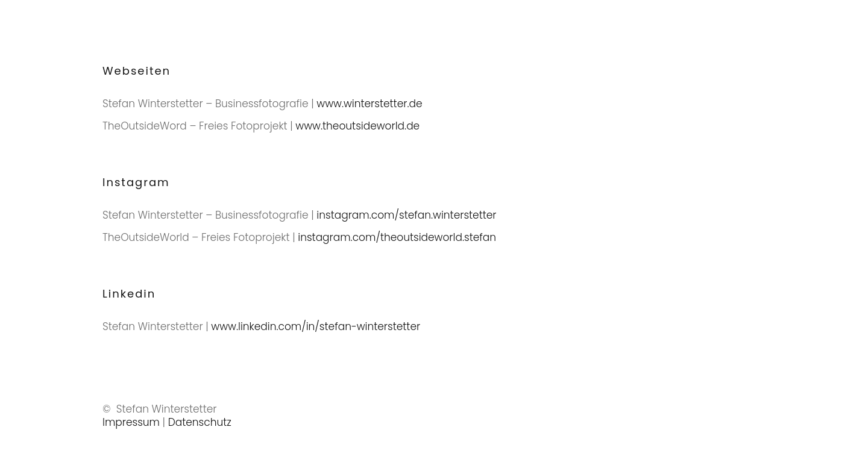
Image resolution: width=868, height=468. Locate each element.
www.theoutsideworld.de (357, 126)
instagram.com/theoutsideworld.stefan (397, 237)
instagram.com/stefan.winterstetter (406, 215)
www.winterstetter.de (369, 104)
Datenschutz (200, 422)
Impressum (131, 422)
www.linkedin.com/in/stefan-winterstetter (316, 326)
